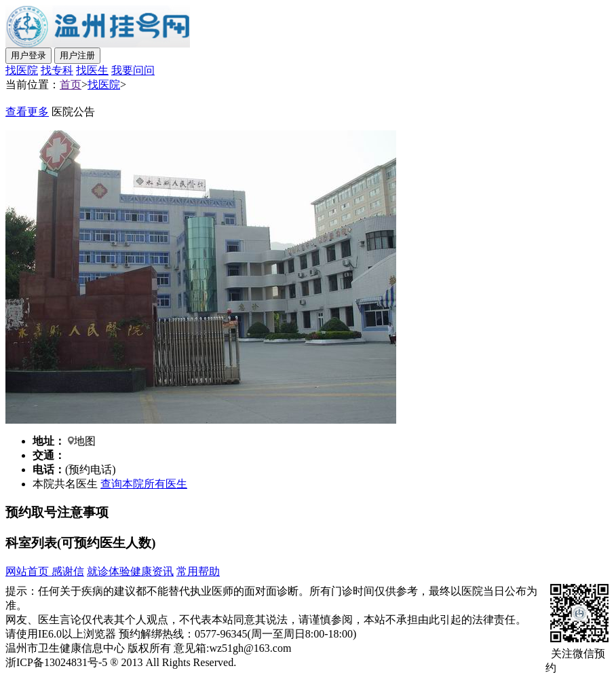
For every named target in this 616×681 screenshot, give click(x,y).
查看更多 (27, 112)
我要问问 (133, 70)
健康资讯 (152, 571)
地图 (85, 441)
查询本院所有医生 (144, 484)
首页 (71, 85)
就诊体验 (109, 571)
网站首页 (27, 571)
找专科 (57, 70)
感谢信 (66, 571)
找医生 (92, 70)
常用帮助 (198, 571)
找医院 (22, 70)
